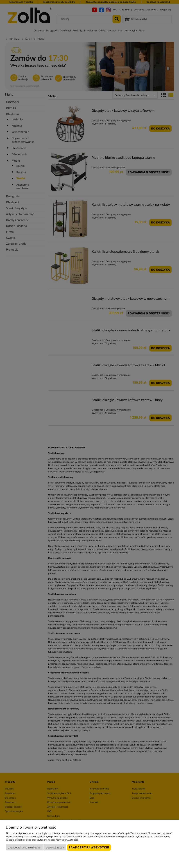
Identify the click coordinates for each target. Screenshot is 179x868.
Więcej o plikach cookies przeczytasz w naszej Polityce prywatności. (42, 840)
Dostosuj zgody (55, 847)
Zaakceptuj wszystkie (89, 847)
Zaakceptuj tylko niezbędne (24, 847)
